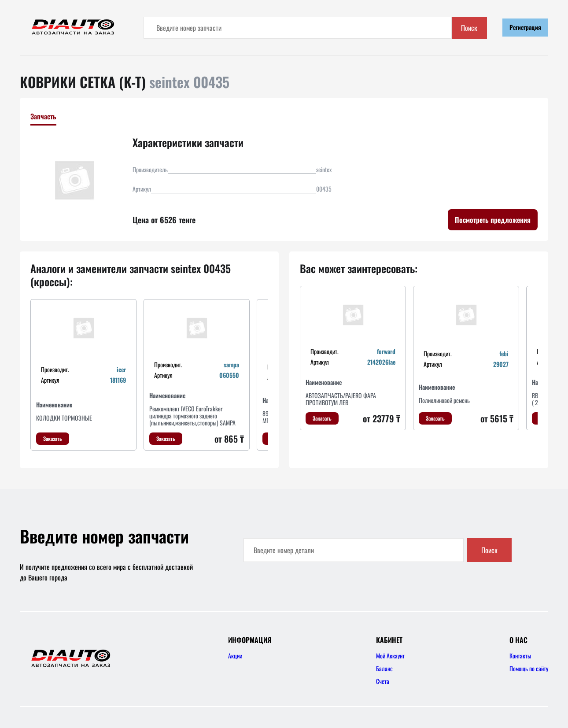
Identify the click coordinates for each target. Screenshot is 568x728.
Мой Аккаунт (390, 656)
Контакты (520, 656)
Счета (383, 681)
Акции (235, 656)
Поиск (469, 28)
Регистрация (525, 27)
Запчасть (43, 116)
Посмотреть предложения (493, 220)
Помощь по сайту (529, 668)
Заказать (53, 438)
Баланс (384, 668)
